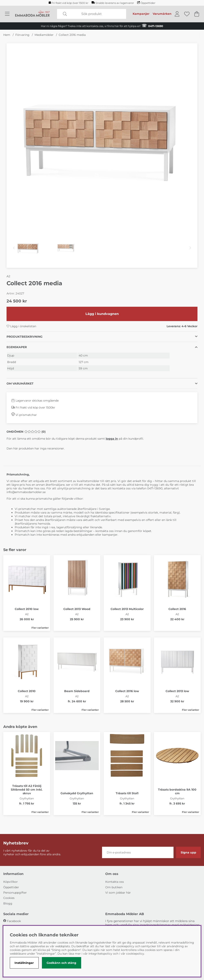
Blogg (8, 903)
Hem (7, 35)
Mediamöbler (44, 35)
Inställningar (24, 963)
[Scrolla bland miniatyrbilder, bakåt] (14, 248)
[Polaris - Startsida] (33, 14)
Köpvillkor (11, 882)
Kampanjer (141, 14)
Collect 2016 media (72, 35)
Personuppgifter (15, 893)
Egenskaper (17, 347)
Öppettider (146, 3)
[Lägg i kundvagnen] (102, 314)
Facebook (14, 921)
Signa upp (188, 852)
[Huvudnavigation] (7, 14)
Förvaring (22, 35)
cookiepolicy (135, 954)
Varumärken (162, 14)
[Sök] (92, 14)
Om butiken (114, 887)
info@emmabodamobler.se (26, 492)
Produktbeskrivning (25, 337)
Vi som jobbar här (118, 893)
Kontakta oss (115, 882)
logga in (112, 439)
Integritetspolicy (100, 954)
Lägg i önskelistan (21, 326)
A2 (8, 276)
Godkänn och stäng (61, 963)
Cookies (9, 898)
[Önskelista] (187, 14)
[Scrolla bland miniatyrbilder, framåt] (190, 248)
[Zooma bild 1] (102, 139)
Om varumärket (20, 384)
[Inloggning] (177, 14)
